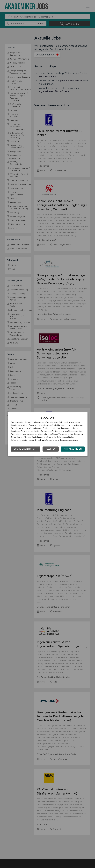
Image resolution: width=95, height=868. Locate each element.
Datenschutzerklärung (69, 440)
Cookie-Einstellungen (25, 449)
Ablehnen (51, 449)
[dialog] (48, 434)
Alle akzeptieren (73, 449)
